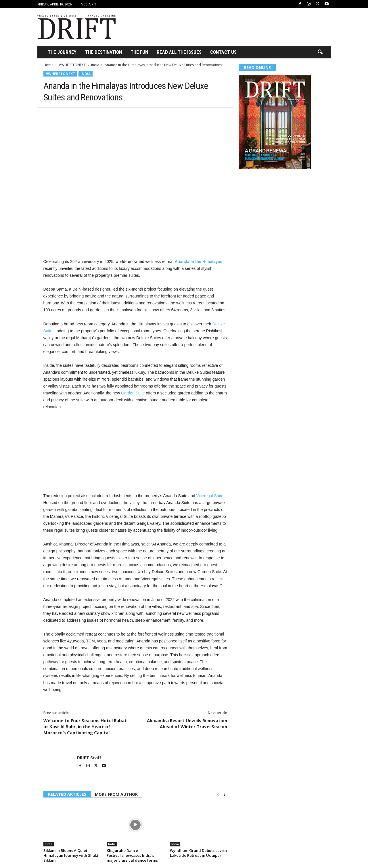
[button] (320, 52)
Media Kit (89, 4)
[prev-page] (218, 795)
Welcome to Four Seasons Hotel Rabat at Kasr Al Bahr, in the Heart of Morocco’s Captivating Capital (85, 726)
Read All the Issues (179, 52)
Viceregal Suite (210, 496)
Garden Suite (133, 393)
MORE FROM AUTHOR (116, 794)
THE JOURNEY (62, 52)
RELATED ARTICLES (67, 794)
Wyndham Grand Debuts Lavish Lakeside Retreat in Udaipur (198, 853)
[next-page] (225, 795)
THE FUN (139, 52)
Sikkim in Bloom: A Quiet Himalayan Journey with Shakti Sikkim (71, 855)
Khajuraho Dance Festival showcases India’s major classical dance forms (132, 855)
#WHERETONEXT (72, 65)
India (95, 65)
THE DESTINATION (103, 52)
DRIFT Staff (89, 758)
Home (48, 65)
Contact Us (223, 52)
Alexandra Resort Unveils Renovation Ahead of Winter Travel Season (187, 723)
